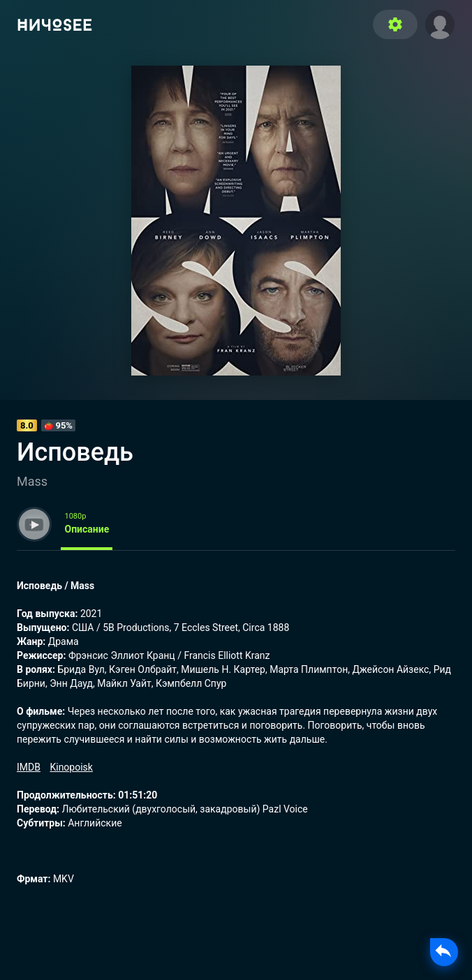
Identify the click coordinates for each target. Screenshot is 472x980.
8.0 (27, 425)
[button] (440, 23)
